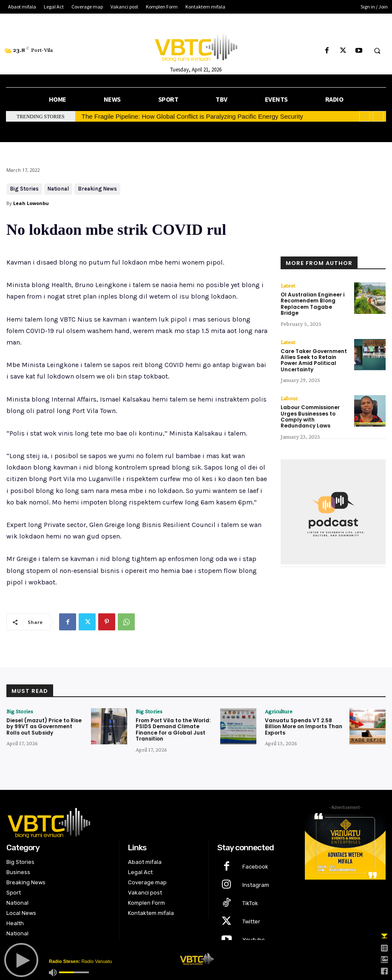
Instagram (256, 885)
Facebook (255, 867)
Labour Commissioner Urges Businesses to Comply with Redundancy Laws (310, 416)
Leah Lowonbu (31, 203)
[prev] (365, 116)
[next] (378, 116)
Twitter (251, 922)
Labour (289, 398)
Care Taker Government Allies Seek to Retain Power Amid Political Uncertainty (314, 360)
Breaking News (97, 189)
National (58, 189)
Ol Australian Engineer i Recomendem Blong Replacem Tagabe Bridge (312, 304)
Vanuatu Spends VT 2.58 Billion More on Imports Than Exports (304, 726)
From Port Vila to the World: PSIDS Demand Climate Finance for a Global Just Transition (173, 729)
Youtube (254, 940)
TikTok (250, 903)
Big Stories (24, 189)
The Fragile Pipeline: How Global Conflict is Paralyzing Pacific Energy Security (192, 116)
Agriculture (279, 711)
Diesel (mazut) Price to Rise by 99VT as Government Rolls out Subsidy (44, 726)
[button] (377, 51)
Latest (288, 285)
